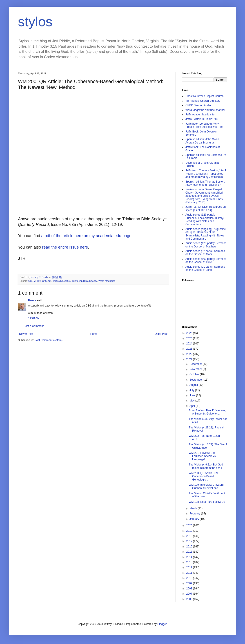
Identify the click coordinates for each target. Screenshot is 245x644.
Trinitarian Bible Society (85, 281)
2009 (190, 583)
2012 (190, 567)
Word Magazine (107, 281)
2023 (190, 349)
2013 (190, 562)
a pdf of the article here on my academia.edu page (86, 236)
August (194, 385)
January (195, 519)
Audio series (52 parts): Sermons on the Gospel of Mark (205, 253)
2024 (190, 344)
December (196, 364)
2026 (190, 333)
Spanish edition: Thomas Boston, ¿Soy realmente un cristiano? (205, 183)
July (192, 390)
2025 (190, 338)
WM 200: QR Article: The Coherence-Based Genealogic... (204, 476)
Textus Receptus (62, 281)
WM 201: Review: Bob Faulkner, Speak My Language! (202, 456)
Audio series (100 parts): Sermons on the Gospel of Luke (206, 260)
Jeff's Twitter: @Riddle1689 (202, 119)
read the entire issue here (65, 247)
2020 (190, 525)
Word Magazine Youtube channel (205, 110)
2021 (190, 359)
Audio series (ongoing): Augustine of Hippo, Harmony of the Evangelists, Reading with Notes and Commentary (206, 234)
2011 (190, 573)
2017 (190, 541)
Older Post (161, 334)
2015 (190, 552)
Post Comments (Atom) (48, 340)
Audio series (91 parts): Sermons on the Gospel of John (205, 268)
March (194, 508)
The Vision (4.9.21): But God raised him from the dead (206, 466)
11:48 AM (34, 318)
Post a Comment (34, 326)
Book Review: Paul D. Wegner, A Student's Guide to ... (207, 412)
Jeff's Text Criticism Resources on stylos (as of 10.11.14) (206, 208)
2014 (190, 557)
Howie (32, 300)
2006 (190, 599)
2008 (190, 589)
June (193, 395)
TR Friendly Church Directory (203, 101)
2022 (190, 354)
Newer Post (26, 334)
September (196, 380)
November (196, 369)
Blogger (162, 624)
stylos (35, 22)
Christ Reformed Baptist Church (204, 96)
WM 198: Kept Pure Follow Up (207, 502)
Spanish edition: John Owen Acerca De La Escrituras (202, 141)
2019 (190, 531)
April (193, 406)
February (195, 514)
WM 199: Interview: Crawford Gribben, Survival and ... (206, 486)
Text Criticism (44, 281)
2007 (190, 594)
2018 (190, 536)
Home (94, 334)
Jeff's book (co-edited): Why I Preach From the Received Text (204, 125)
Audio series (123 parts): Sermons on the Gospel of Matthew (206, 245)
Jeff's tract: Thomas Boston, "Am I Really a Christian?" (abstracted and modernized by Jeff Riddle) (206, 174)
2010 (190, 578)
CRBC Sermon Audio (198, 105)
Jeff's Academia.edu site (200, 115)
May (192, 401)
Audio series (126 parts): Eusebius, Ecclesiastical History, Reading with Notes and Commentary (205, 219)
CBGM (32, 281)
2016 (190, 547)
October (195, 374)
